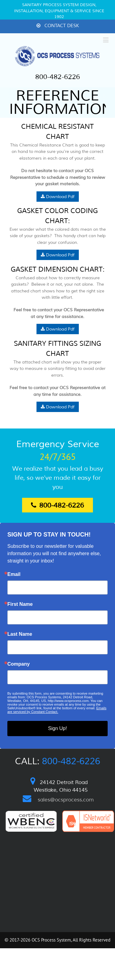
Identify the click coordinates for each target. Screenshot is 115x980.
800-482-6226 (58, 77)
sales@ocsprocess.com (66, 800)
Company (19, 664)
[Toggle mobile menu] (106, 40)
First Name (20, 604)
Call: (58, 761)
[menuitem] (58, 26)
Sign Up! (57, 728)
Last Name (20, 634)
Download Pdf (58, 197)
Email (14, 574)
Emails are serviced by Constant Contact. (57, 710)
